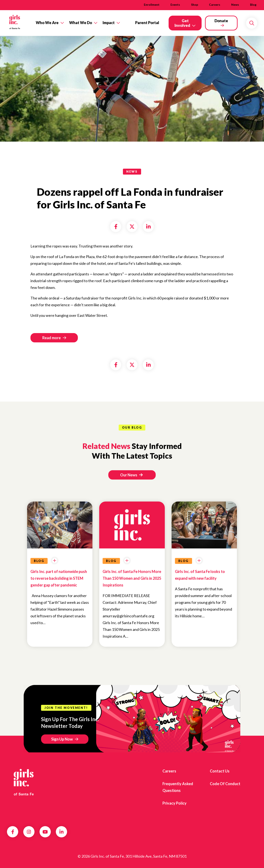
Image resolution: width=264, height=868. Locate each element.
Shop (195, 5)
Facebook (13, 832)
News (235, 5)
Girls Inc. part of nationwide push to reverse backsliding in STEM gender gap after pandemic (59, 578)
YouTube (45, 832)
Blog (253, 5)
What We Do (81, 23)
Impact (109, 23)
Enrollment (152, 5)
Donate (221, 21)
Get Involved (182, 23)
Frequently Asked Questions (178, 787)
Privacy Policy (175, 803)
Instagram (29, 832)
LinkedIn (61, 832)
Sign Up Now (62, 739)
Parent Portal (147, 23)
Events (175, 5)
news (132, 172)
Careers (215, 5)
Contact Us (220, 771)
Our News (131, 475)
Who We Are (47, 23)
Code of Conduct (225, 784)
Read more (52, 338)
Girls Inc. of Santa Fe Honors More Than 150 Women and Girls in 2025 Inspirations (132, 578)
